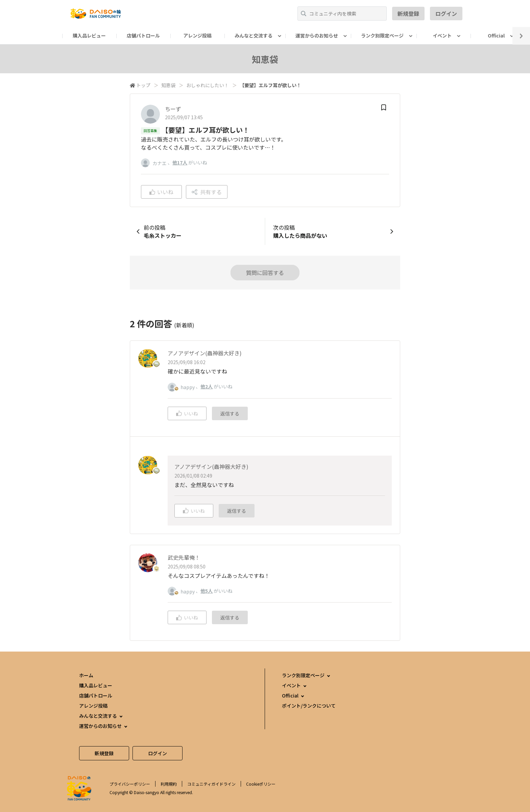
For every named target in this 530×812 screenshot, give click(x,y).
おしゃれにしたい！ (208, 85)
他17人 (180, 162)
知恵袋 (168, 85)
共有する (207, 192)
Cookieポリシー (261, 784)
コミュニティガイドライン (211, 784)
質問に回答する (265, 273)
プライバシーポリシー (130, 784)
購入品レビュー (89, 35)
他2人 (207, 386)
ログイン (446, 14)
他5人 (207, 591)
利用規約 (169, 784)
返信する (230, 413)
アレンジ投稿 (197, 35)
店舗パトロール (143, 35)
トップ (143, 85)
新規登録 (408, 14)
